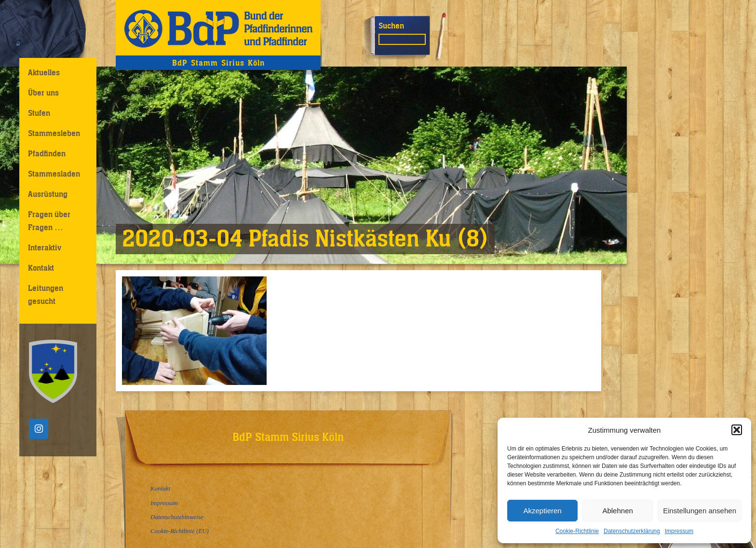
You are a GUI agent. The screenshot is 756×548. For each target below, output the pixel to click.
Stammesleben (54, 133)
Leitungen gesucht (46, 295)
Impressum (679, 531)
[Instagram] (39, 429)
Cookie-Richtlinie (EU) (180, 531)
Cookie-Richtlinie (577, 531)
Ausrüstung (48, 194)
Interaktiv (45, 247)
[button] (737, 430)
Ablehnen (617, 511)
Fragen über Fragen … (49, 221)
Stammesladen (54, 174)
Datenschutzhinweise (177, 517)
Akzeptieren (542, 511)
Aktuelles (44, 72)
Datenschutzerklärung (632, 531)
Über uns (43, 93)
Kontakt (41, 268)
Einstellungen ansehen (700, 511)
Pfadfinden (47, 153)
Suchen (391, 26)
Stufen (39, 113)
